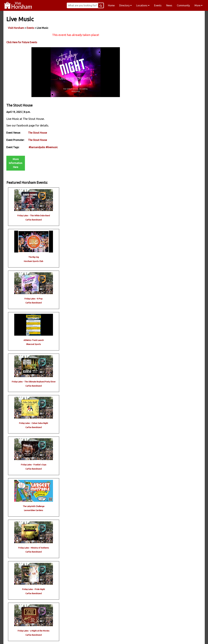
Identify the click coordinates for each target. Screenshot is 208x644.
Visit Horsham (16, 28)
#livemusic (52, 150)
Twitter (124, 638)
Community (183, 5)
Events (158, 5)
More (198, 5)
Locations (143, 5)
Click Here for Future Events (22, 42)
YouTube (164, 638)
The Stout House (38, 135)
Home (111, 5)
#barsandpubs (37, 150)
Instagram (84, 638)
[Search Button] (103, 5)
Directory (125, 5)
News (169, 5)
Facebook (45, 638)
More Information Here (16, 166)
